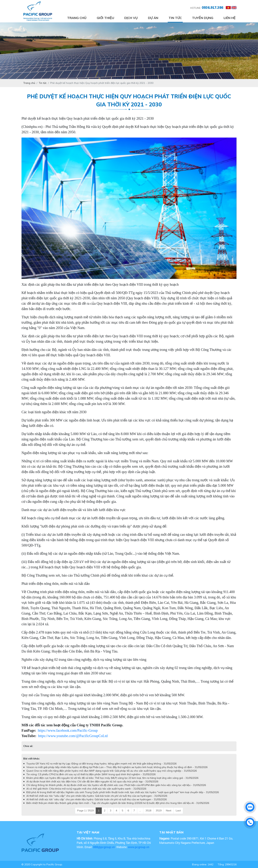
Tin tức (175, 18)
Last (178, 811)
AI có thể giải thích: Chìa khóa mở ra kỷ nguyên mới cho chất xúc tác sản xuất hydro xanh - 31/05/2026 (86, 789)
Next (169, 811)
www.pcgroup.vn (139, 847)
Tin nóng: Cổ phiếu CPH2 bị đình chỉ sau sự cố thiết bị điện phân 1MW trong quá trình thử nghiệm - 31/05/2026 (91, 774)
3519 (159, 811)
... (140, 811)
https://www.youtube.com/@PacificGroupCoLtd (73, 736)
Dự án (153, 18)
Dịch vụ (131, 18)
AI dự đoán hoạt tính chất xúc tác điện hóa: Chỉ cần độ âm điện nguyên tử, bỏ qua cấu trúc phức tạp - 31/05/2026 (92, 781)
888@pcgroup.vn (104, 847)
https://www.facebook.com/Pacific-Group (68, 730)
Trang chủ (77, 18)
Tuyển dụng (203, 18)
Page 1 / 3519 (85, 811)
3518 (148, 811)
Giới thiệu (105, 18)
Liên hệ (230, 18)
